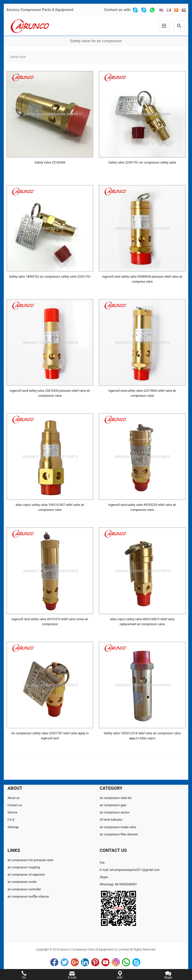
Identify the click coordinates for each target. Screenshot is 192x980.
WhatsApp (126, 962)
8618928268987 (126, 884)
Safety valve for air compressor (96, 41)
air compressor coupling (24, 867)
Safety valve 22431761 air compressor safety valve (142, 163)
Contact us (113, 10)
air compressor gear (113, 805)
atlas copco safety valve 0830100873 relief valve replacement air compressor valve (142, 622)
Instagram (116, 962)
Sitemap (13, 827)
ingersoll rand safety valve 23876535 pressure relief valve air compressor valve (50, 393)
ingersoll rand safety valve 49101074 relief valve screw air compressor (50, 622)
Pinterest (95, 962)
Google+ (75, 962)
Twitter (64, 962)
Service (12, 812)
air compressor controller (24, 889)
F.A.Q (11, 820)
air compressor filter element (119, 834)
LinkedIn (85, 962)
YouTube (105, 962)
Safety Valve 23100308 (50, 163)
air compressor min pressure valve (30, 860)
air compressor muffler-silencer (28, 897)
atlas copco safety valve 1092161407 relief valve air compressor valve (50, 507)
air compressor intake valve (118, 827)
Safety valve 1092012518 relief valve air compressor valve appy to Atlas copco (142, 736)
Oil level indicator (111, 820)
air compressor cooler (22, 882)
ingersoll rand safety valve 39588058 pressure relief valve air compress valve (142, 279)
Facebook (54, 962)
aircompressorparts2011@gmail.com (135, 870)
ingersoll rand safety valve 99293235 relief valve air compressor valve (142, 507)
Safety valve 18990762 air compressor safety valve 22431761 (50, 277)
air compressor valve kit (116, 798)
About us (13, 798)
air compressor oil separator (26, 875)
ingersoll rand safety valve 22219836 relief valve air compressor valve (142, 393)
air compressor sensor (115, 812)
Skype (136, 962)
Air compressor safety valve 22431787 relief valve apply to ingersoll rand (50, 736)
